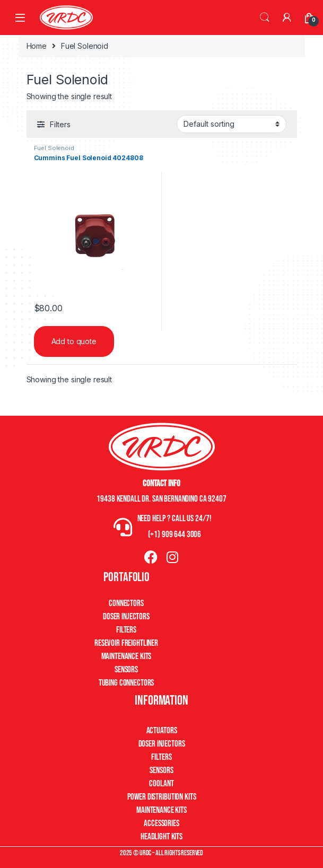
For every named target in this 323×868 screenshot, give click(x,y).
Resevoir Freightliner (126, 643)
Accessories (161, 823)
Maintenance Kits (126, 656)
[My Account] (287, 17)
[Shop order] (232, 124)
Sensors (126, 670)
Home (37, 46)
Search (265, 17)
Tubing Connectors (126, 683)
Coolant (161, 784)
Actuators (162, 731)
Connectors (126, 603)
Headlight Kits (161, 837)
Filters (126, 630)
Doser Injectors (126, 617)
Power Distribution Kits (162, 797)
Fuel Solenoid (54, 148)
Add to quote (74, 341)
